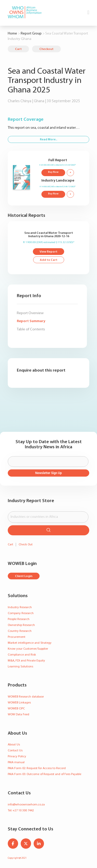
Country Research (20, 631)
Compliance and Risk (22, 655)
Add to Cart (49, 260)
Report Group (31, 34)
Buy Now (53, 172)
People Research (19, 619)
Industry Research (20, 607)
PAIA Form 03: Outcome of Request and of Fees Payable (44, 774)
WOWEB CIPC (16, 709)
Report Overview (30, 313)
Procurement (17, 637)
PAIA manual (16, 762)
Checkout (46, 49)
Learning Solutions (20, 667)
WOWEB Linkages (19, 703)
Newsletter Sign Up (48, 473)
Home (12, 34)
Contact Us (15, 751)
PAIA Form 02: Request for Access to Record (37, 768)
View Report (48, 252)
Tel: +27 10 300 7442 (21, 811)
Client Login (24, 576)
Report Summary (31, 321)
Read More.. (48, 140)
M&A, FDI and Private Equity (26, 661)
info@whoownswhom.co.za (26, 805)
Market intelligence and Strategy (30, 643)
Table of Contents (31, 329)
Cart (18, 49)
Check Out (26, 545)
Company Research (21, 613)
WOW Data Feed (18, 715)
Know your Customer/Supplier (28, 649)
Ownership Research (21, 625)
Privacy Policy (17, 757)
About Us (14, 745)
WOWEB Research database (26, 697)
